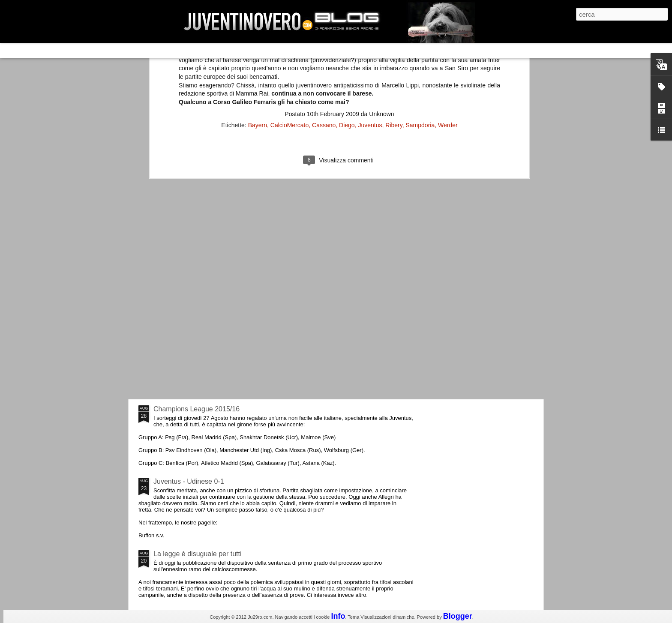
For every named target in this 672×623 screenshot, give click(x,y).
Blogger (458, 616)
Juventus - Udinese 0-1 (189, 481)
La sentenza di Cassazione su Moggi (490, 256)
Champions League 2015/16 (196, 409)
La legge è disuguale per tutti (197, 554)
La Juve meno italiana (187, 325)
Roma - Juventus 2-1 (185, 372)
